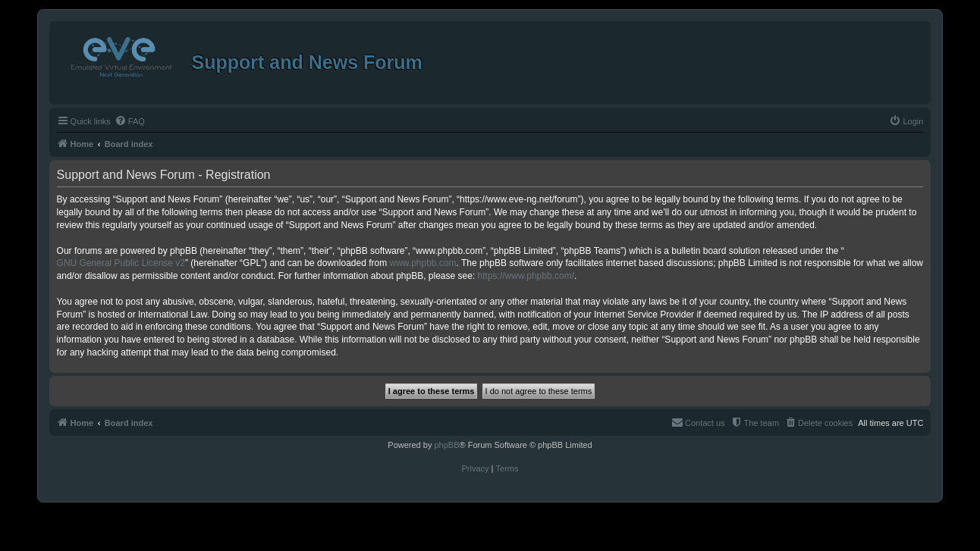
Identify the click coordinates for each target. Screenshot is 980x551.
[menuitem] (130, 121)
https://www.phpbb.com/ (526, 276)
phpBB (446, 445)
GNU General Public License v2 (121, 263)
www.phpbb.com (423, 263)
